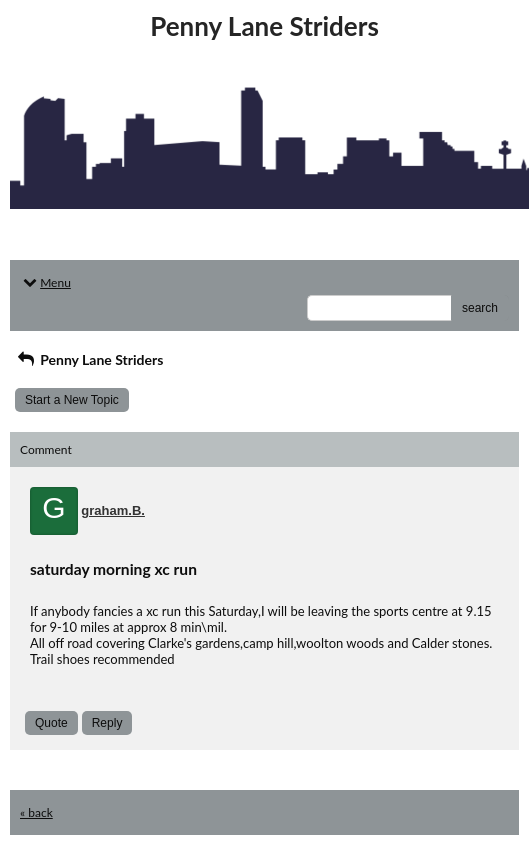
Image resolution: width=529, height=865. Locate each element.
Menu (45, 282)
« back (36, 812)
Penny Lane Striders (89, 359)
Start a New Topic (72, 400)
